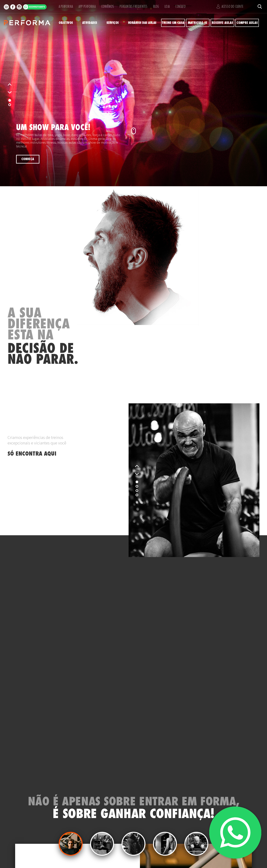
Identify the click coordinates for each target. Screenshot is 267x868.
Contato (181, 7)
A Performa (65, 7)
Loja (167, 7)
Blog (154, 7)
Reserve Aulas (222, 23)
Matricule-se (198, 23)
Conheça (28, 159)
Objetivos (65, 23)
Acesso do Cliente (231, 6)
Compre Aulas (247, 23)
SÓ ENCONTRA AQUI (32, 454)
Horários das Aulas (143, 23)
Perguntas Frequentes (132, 7)
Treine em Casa (173, 23)
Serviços (113, 23)
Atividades (90, 23)
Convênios (107, 7)
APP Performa (86, 7)
